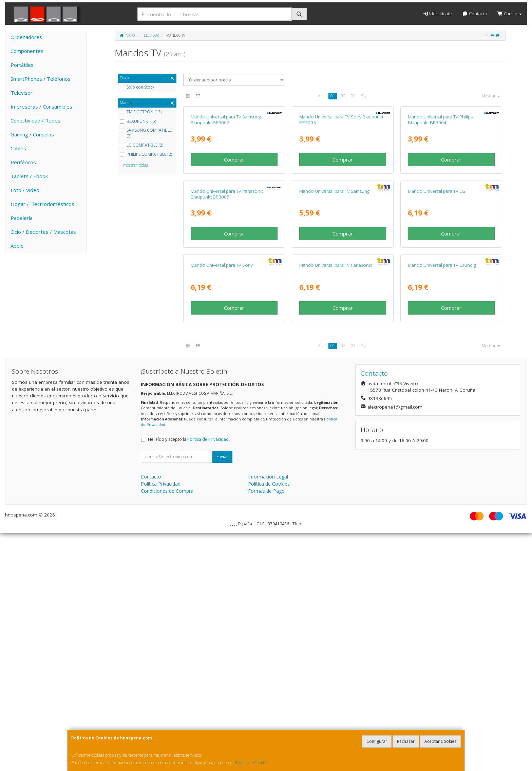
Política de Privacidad (208, 677)
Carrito (510, 14)
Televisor (22, 93)
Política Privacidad (161, 722)
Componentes (27, 51)
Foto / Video (25, 190)
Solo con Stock (137, 87)
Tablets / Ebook (29, 176)
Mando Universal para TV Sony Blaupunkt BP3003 (341, 199)
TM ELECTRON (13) (141, 112)
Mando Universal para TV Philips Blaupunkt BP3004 (440, 199)
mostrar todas (136, 165)
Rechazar (406, 741)
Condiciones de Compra (167, 729)
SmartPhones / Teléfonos (41, 79)
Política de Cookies (251, 763)
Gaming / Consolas (32, 134)
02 (343, 96)
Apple (17, 246)
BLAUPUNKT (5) (138, 121)
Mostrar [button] (491, 96)
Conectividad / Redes (35, 120)
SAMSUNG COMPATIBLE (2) (146, 133)
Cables (18, 148)
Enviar (222, 694)
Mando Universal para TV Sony (222, 503)
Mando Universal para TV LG (436, 350)
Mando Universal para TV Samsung (334, 350)
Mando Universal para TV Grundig (442, 503)
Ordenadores (26, 37)
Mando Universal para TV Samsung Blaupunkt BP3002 (226, 199)
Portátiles (22, 65)
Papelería (22, 218)
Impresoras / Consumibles (41, 107)
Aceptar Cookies (440, 741)
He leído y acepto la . (189, 677)
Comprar (234, 239)
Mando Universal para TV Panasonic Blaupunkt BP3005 (227, 353)
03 (353, 96)
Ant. (321, 96)
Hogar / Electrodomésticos (42, 204)
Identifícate (437, 14)
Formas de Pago (266, 729)
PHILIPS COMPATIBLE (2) (146, 154)
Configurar (377, 741)
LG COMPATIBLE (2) (141, 145)
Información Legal (268, 714)
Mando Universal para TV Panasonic (336, 503)
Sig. (364, 96)
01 (333, 96)
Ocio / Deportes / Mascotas (43, 232)
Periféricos (23, 162)
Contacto (474, 14)
